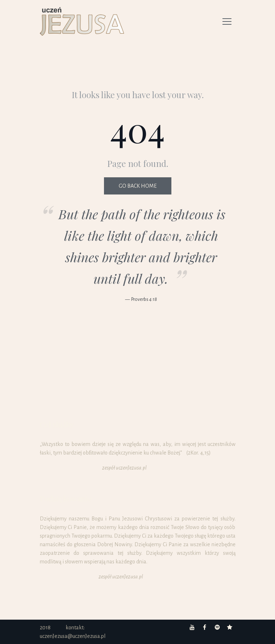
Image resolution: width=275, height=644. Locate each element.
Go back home (138, 186)
